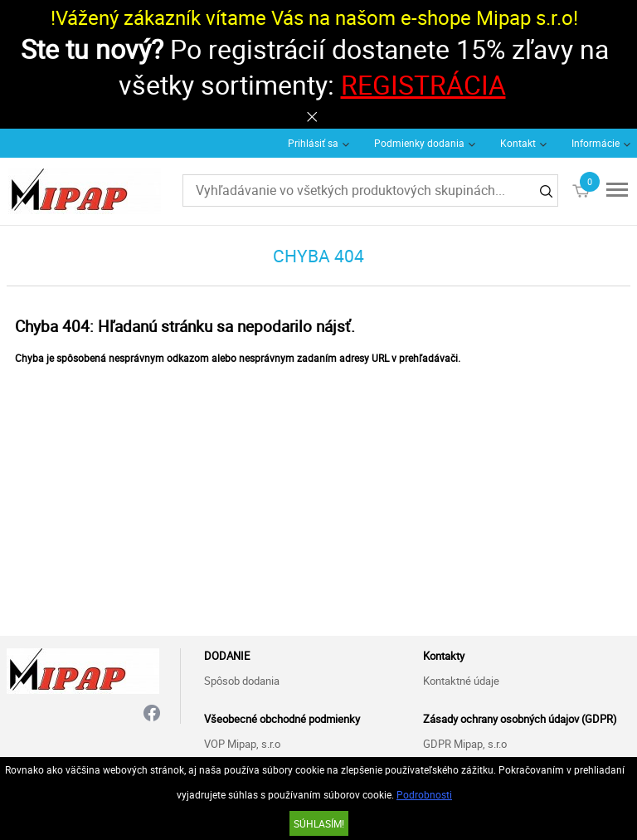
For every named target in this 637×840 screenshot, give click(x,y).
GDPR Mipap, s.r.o (465, 744)
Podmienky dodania (419, 143)
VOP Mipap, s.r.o (242, 744)
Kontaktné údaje (461, 681)
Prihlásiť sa (313, 143)
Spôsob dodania (242, 681)
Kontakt (518, 143)
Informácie (596, 143)
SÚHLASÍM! (319, 823)
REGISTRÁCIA (423, 84)
